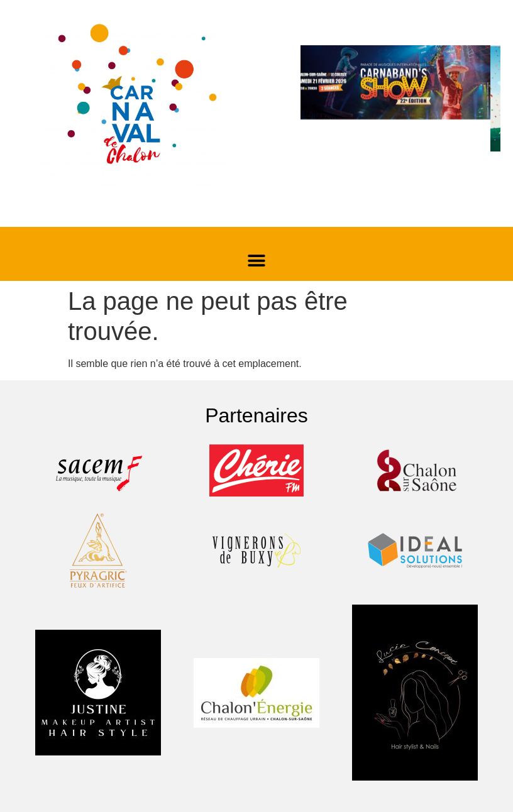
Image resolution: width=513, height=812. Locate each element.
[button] (257, 261)
